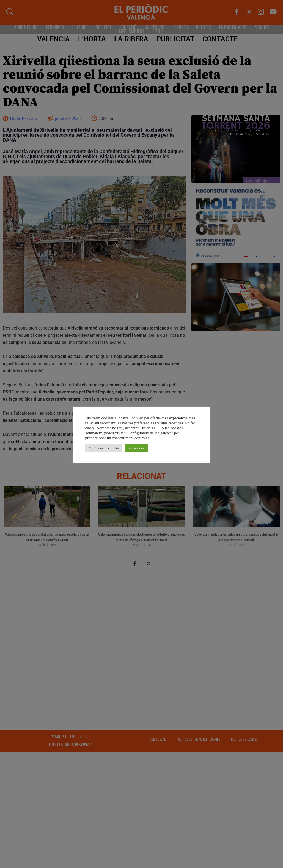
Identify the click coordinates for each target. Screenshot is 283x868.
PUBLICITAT (175, 39)
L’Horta (92, 39)
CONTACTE (220, 39)
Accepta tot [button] (137, 448)
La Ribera (131, 39)
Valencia (53, 39)
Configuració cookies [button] (104, 448)
